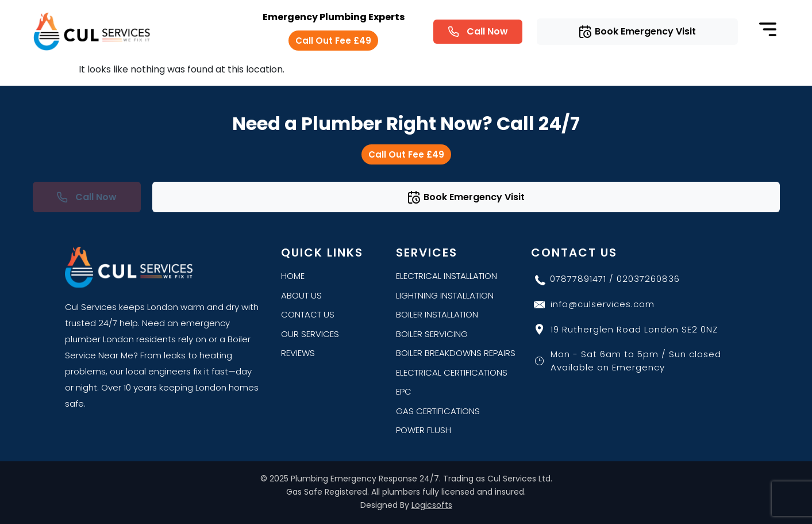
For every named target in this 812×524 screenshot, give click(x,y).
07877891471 (578, 279)
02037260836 (648, 279)
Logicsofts (432, 505)
